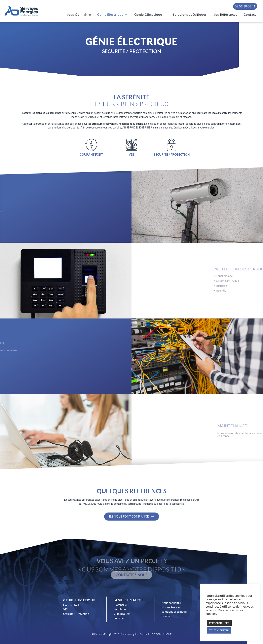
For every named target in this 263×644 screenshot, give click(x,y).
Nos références (171, 607)
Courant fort (71, 605)
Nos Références (227, 15)
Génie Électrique (122, 15)
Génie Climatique (157, 15)
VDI (66, 609)
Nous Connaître (90, 15)
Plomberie (120, 605)
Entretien (119, 618)
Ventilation (121, 609)
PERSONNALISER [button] (219, 623)
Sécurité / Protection (76, 614)
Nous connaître (171, 603)
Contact (251, 15)
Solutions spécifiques (194, 15)
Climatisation (122, 614)
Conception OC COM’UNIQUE (156, 634)
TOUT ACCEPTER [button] (219, 630)
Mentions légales (129, 634)
